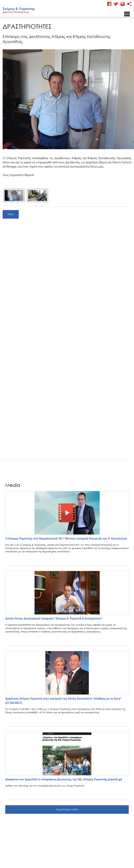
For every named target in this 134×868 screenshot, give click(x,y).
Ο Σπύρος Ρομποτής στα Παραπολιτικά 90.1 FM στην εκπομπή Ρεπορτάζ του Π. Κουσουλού (66, 538)
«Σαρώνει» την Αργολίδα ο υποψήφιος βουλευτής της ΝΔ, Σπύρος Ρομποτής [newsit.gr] (64, 779)
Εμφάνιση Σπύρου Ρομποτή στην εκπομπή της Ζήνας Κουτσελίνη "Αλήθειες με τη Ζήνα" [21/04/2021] (63, 701)
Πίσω (11, 214)
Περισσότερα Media (67, 809)
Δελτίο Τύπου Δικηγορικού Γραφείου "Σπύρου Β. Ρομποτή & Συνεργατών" (54, 618)
